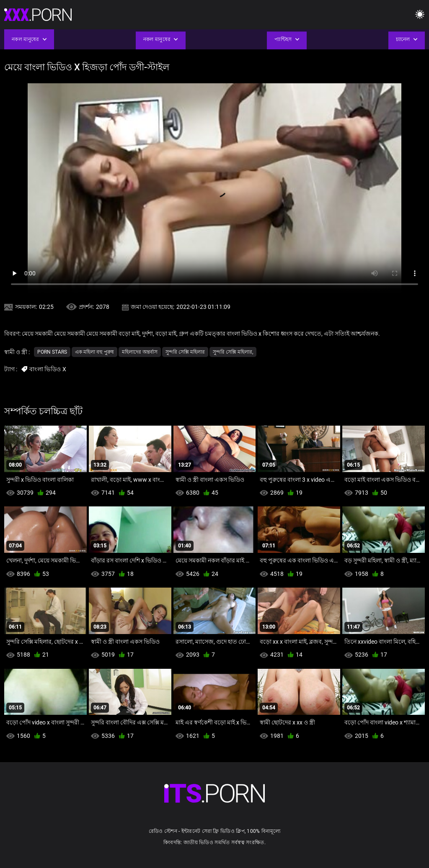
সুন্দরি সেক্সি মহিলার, (233, 352)
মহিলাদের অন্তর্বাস (140, 352)
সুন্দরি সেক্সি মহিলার (185, 352)
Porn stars (52, 352)
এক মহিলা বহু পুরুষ (94, 352)
